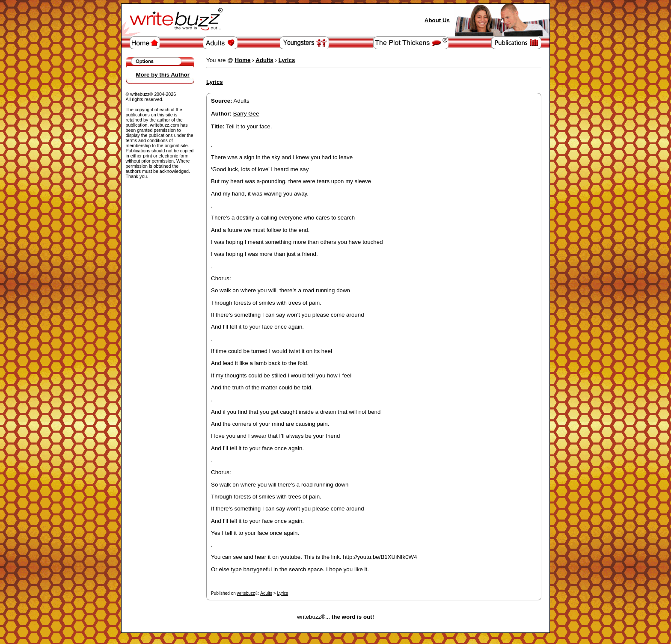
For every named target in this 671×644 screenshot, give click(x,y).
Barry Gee (246, 114)
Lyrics (282, 593)
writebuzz (246, 593)
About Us (437, 20)
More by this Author (163, 75)
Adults (266, 593)
